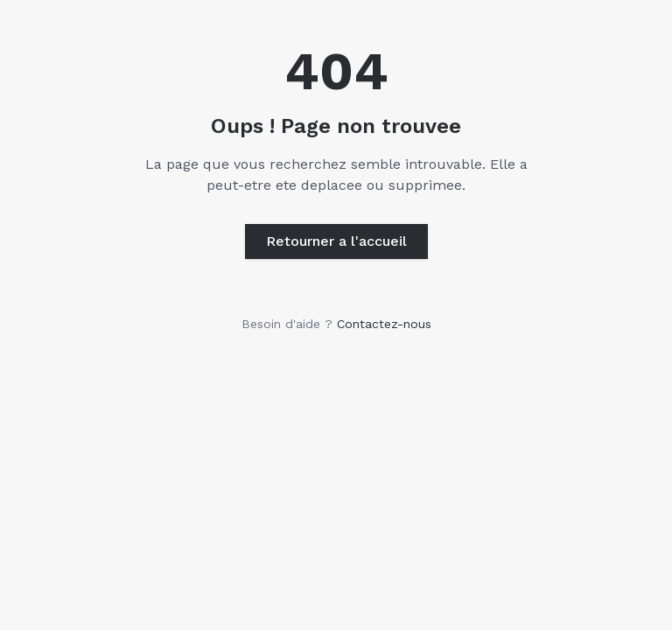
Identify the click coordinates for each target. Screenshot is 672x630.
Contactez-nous (384, 324)
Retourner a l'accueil (336, 241)
